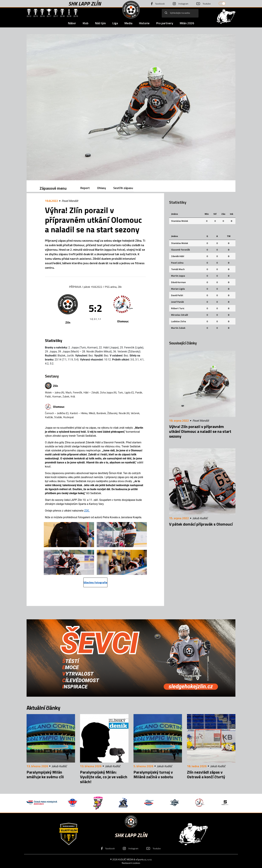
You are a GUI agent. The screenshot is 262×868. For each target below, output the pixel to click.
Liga (115, 23)
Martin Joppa (178, 276)
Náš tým (100, 23)
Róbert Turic (178, 308)
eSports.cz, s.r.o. (144, 859)
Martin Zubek (178, 328)
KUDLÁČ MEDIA (126, 859)
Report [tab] (85, 188)
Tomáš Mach (178, 269)
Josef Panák (177, 302)
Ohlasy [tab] (102, 188)
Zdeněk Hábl (178, 256)
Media (128, 23)
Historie (144, 23)
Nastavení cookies (131, 863)
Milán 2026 (187, 23)
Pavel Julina (177, 263)
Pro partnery (165, 23)
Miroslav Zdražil (180, 315)
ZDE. (87, 511)
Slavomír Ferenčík (180, 250)
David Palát (177, 295)
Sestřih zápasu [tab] (123, 188)
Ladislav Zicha (179, 321)
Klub (86, 23)
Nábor (72, 23)
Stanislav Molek (180, 221)
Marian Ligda (178, 289)
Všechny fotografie (95, 582)
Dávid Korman (178, 282)
